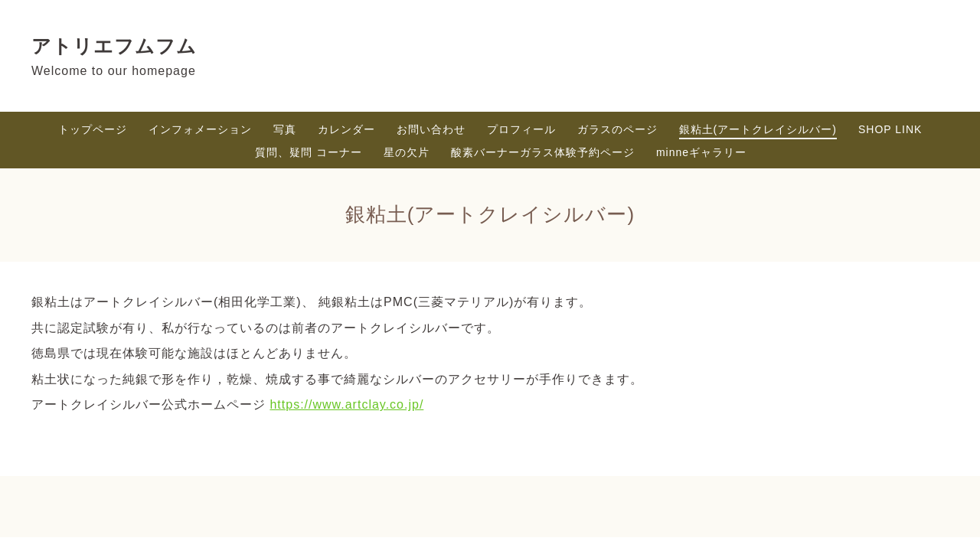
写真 (285, 129)
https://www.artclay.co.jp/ (346, 404)
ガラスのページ (617, 129)
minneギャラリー (701, 152)
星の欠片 (407, 152)
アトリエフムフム (114, 46)
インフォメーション (200, 129)
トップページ (93, 129)
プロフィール (521, 129)
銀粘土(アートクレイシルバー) (758, 129)
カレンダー (346, 129)
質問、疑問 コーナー (309, 152)
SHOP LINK (890, 129)
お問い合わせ (431, 129)
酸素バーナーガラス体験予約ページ (543, 152)
